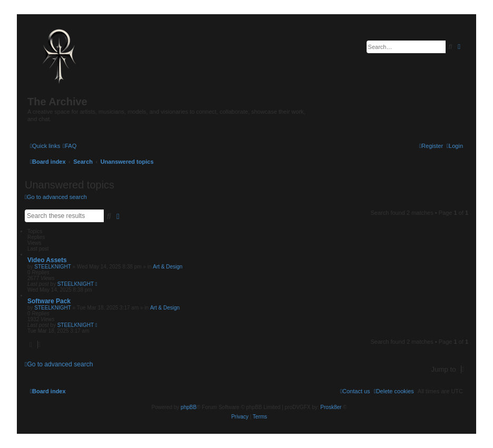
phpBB (189, 407)
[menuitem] (70, 146)
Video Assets (47, 260)
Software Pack (49, 301)
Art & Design (167, 267)
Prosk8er (331, 407)
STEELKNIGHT (52, 267)
